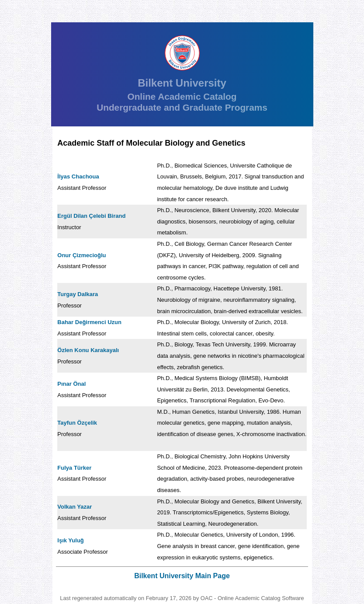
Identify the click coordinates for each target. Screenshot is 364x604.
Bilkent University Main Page (182, 576)
